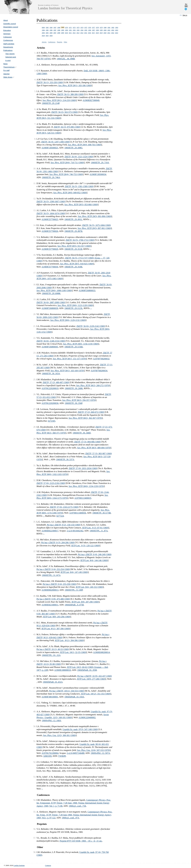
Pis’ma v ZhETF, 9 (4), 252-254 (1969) (53, 569)
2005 (47, 33)
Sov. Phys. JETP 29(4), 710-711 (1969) (67, 163)
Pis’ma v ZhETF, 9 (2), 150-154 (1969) (64, 525)
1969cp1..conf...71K (77, 806)
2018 (97, 33)
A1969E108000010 (63, 670)
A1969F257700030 (50, 267)
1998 (97, 30)
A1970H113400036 (78, 513)
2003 (117, 30)
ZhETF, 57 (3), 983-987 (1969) (99, 454)
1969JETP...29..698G (73, 148)
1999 (101, 30)
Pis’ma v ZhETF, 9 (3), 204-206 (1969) (58, 543)
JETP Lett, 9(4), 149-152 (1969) (89, 587)
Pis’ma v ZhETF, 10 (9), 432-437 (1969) (95, 676)
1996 (90, 30)
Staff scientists (9, 44)
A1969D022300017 (50, 531)
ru (186, 4)
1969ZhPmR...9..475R (74, 605)
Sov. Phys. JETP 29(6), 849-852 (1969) (70, 193)
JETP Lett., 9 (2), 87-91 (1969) (95, 528)
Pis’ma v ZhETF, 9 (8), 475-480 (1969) (53, 599)
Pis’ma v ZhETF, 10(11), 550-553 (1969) (67, 691)
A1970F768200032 (101, 359)
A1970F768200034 (99, 371)
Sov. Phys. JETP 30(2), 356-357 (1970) (79, 400)
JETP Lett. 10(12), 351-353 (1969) (96, 694)
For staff (6, 70)
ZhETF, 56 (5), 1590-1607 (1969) (51, 202)
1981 (109, 27)
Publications (8, 50)
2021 (109, 33)
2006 (51, 33)
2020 (105, 33)
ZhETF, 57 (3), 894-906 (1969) (87, 442)
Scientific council (10, 24)
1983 (117, 27)
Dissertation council (11, 27)
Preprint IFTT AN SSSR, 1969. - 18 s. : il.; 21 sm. (81, 841)
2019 (101, 33)
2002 (113, 30)
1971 (70, 27)
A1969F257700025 (50, 219)
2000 (105, 30)
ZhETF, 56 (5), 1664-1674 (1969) (51, 213)
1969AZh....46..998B (66, 59)
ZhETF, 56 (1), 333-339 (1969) (50, 82)
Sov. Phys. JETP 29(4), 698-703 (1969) (85, 145)
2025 (47, 35)
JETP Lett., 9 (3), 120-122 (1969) (85, 546)
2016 (90, 33)
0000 (43, 27)
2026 (51, 35)
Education (7, 30)
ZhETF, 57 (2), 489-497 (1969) (56, 382)
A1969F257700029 (50, 249)
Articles (44, 42)
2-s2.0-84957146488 (76, 753)
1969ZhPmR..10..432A (53, 682)
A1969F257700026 (50, 231)
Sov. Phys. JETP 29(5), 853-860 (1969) (81, 205)
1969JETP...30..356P (73, 403)
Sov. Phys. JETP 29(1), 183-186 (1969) (75, 85)
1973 (78, 27)
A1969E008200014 (101, 652)
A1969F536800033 (87, 291)
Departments (8, 47)
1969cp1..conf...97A (70, 818)
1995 (86, 30)
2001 (109, 30)
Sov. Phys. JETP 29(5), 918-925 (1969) (77, 264)
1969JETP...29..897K (73, 231)
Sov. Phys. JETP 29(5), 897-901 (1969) (94, 228)
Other (65, 42)
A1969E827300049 (91, 100)
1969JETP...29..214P (51, 103)
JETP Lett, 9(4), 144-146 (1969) (94, 560)
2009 (63, 33)
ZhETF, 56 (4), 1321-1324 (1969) (79, 157)
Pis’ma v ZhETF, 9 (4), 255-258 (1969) (59, 584)
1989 (63, 30)
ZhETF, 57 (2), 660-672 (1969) (91, 412)
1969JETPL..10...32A (51, 655)
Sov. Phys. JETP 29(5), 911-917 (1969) (74, 246)
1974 (82, 27)
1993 (78, 30)
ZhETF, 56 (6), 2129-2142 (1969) (91, 326)
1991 (70, 30)
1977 (93, 27)
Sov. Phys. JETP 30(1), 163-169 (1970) (67, 371)
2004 (43, 33)
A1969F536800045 (50, 347)
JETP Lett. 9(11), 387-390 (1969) (56, 629)
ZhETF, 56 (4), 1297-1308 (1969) (56, 142)
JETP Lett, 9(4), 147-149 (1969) (74, 572)
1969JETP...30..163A (51, 374)
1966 (51, 27)
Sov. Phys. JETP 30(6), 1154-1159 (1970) (86, 486)
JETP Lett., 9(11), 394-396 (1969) (69, 640)
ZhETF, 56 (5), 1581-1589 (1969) (79, 186)
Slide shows (9, 77)
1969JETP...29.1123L (74, 308)
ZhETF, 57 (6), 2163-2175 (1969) (64, 507)
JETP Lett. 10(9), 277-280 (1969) (91, 679)
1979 (101, 27)
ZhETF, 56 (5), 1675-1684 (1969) (97, 225)
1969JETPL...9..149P (74, 590)
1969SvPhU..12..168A (52, 721)
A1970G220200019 (50, 388)
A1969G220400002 (87, 717)
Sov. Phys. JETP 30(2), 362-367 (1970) (85, 418)
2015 (86, 33)
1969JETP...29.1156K (74, 347)
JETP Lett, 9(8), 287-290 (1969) (85, 602)
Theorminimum (10, 67)
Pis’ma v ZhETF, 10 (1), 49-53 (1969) (53, 649)
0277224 (60, 516)
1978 (97, 27)
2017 (93, 33)
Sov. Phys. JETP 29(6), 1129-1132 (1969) (68, 320)
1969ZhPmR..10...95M (87, 670)
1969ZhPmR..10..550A (74, 697)
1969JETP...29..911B (73, 249)
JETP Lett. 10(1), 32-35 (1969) (73, 652)
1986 (51, 30)
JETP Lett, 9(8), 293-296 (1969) (57, 617)
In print (8, 60)
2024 (43, 35)
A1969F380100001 (50, 697)
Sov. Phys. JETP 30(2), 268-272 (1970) (93, 385)
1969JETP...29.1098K (51, 293)
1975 (86, 27)
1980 (105, 27)
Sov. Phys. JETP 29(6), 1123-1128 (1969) (75, 305)
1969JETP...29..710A (100, 163)
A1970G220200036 (50, 403)
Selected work (11, 57)
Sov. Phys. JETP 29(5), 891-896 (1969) (95, 216)
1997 (93, 30)
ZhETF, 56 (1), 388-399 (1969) (70, 94)
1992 (74, 30)
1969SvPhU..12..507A (100, 753)
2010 (66, 33)
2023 (117, 33)
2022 (113, 33)
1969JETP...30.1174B (102, 513)
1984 (43, 30)
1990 (66, 30)
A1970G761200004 (50, 753)
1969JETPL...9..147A (51, 575)
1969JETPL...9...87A (99, 531)
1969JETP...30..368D (82, 433)
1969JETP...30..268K (74, 388)
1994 (82, 30)
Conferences (8, 40)
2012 (74, 33)
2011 (70, 33)
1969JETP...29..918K (73, 267)
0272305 (52, 421)
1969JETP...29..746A (51, 177)
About (6, 20)
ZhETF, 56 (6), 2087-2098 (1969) (51, 302)
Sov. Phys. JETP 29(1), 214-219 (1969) (59, 100)
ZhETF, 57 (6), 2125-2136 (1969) (51, 483)
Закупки (6, 74)
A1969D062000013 (50, 590)
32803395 (47, 756)
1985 (47, 30)
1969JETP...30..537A (65, 459)
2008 (59, 33)
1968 (59, 27)
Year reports (10, 54)
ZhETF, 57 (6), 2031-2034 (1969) (83, 468)
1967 (55, 27)
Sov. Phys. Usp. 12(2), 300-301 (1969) (59, 735)
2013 (78, 33)
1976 (90, 27)
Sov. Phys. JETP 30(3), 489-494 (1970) (94, 448)
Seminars (7, 34)
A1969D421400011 (50, 605)
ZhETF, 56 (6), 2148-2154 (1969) (51, 341)
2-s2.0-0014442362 (75, 531)
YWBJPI (62, 756)
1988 (59, 30)
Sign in (185, 15)
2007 (55, 33)
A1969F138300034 (98, 174)
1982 (113, 27)
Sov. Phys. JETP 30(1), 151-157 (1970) (70, 359)
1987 (55, 30)
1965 (47, 27)
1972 (74, 27)
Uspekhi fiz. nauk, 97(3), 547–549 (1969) (80, 729)
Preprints (60, 42)
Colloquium (8, 37)
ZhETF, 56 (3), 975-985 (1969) (67, 127)
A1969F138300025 (50, 148)
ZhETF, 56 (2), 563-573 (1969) (65, 112)
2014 (82, 33)
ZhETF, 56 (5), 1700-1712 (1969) (80, 240)
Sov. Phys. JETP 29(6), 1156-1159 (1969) (81, 344)
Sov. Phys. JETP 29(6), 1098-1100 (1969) (54, 291)
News (5, 64)
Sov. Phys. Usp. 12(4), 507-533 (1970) (93, 750)
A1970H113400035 (83, 498)
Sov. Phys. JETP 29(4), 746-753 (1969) (66, 174)
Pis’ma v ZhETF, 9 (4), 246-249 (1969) (95, 554)
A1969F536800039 (50, 308)
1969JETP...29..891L (73, 219)
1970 (66, 27)
